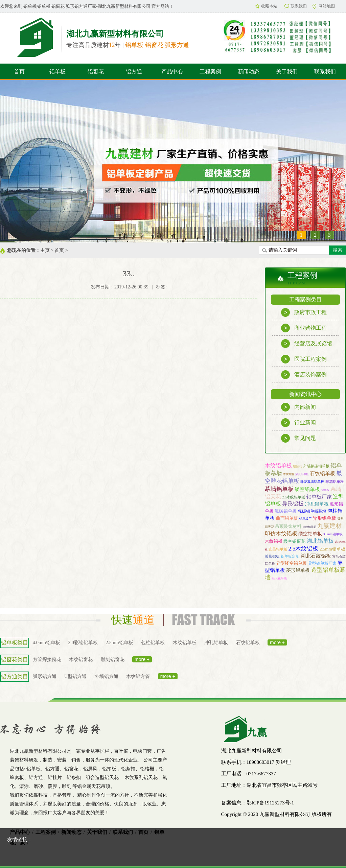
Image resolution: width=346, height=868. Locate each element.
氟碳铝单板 (286, 511)
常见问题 (298, 438)
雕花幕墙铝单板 (312, 482)
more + (277, 642)
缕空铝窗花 (294, 541)
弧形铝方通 (45, 676)
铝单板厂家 (319, 497)
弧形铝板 (272, 556)
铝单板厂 (305, 519)
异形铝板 (293, 504)
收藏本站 (266, 6)
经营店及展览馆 (307, 344)
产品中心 (172, 72)
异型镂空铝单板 (291, 563)
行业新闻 (298, 423)
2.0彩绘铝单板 (83, 643)
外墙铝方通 (107, 676)
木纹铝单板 (278, 465)
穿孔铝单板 (302, 474)
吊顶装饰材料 (288, 526)
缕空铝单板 (310, 534)
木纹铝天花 (309, 527)
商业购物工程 (304, 328)
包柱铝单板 (153, 643)
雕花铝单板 (335, 482)
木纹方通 (289, 474)
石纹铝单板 (322, 473)
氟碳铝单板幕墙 (312, 511)
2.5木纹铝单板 (294, 497)
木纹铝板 (274, 541)
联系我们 (296, 6)
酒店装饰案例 (304, 375)
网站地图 (324, 6)
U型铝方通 (75, 676)
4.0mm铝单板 (47, 643)
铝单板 (57, 72)
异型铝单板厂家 (322, 563)
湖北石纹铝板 (316, 556)
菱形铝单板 (298, 570)
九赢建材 (329, 526)
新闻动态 (249, 72)
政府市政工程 (304, 312)
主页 (45, 250)
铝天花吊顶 (279, 578)
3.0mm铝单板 (333, 534)
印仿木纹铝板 (281, 533)
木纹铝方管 (138, 676)
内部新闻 (298, 407)
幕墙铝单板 (279, 489)
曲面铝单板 (287, 518)
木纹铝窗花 (81, 660)
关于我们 (287, 72)
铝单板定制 (290, 556)
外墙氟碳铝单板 (316, 466)
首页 (19, 72)
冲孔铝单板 (317, 504)
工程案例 (210, 72)
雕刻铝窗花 (113, 660)
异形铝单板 (324, 518)
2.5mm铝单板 (332, 549)
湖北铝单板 (320, 541)
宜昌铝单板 (278, 549)
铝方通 (134, 72)
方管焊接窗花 (47, 660)
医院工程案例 (304, 359)
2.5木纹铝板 (304, 549)
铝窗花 (96, 72)
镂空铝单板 (307, 489)
